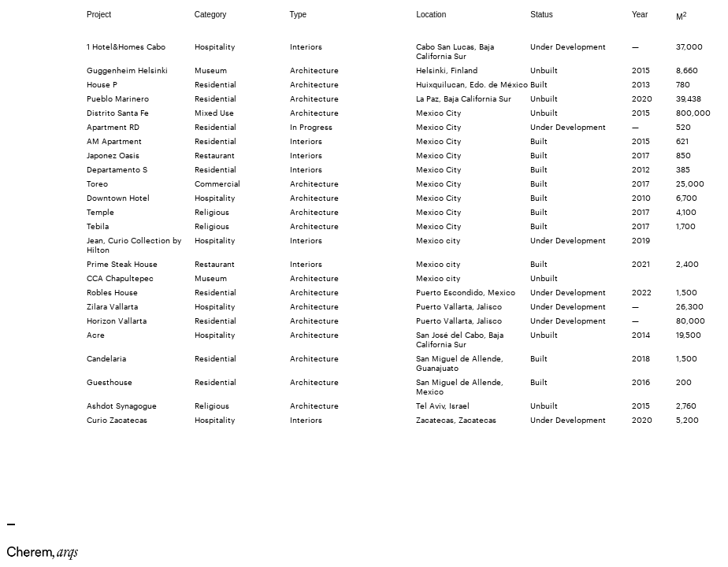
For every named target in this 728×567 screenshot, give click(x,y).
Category (211, 15)
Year (640, 15)
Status (541, 15)
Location (431, 15)
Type (299, 15)
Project (99, 15)
